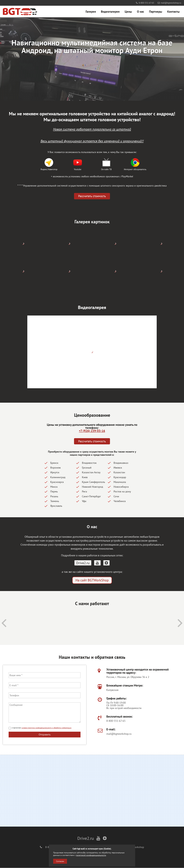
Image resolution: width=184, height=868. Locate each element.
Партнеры (156, 12)
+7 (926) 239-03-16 (92, 431)
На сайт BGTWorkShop (92, 580)
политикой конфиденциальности (91, 855)
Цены (128, 12)
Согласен (60, 861)
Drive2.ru (83, 563)
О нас (141, 12)
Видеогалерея (110, 12)
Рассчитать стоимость (92, 196)
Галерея (91, 12)
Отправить (45, 735)
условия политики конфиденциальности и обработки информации (46, 728)
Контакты (173, 12)
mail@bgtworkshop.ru (169, 3)
